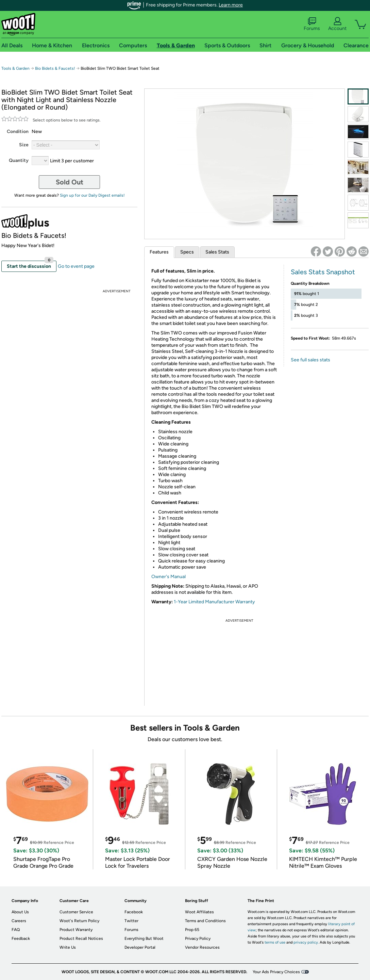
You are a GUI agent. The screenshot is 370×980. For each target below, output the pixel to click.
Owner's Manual (169, 577)
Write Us (68, 947)
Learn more (231, 5)
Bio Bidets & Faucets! (55, 68)
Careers (19, 921)
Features (159, 252)
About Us (20, 912)
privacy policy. (306, 942)
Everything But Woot (144, 938)
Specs (187, 252)
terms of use (275, 942)
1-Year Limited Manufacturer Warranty (214, 602)
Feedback (21, 938)
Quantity (19, 160)
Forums (312, 24)
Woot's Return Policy (79, 921)
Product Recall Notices (81, 938)
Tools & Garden (15, 68)
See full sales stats (310, 360)
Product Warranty (76, 930)
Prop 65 (192, 930)
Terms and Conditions (205, 921)
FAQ (16, 930)
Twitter (131, 921)
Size (24, 145)
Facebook (134, 912)
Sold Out (70, 182)
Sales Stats (217, 252)
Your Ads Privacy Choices (276, 972)
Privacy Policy (198, 938)
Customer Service (76, 912)
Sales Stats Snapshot (323, 272)
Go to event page (76, 266)
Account (337, 24)
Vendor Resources (202, 947)
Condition (18, 132)
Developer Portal (140, 947)
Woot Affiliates (199, 912)
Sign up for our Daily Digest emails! (92, 195)
